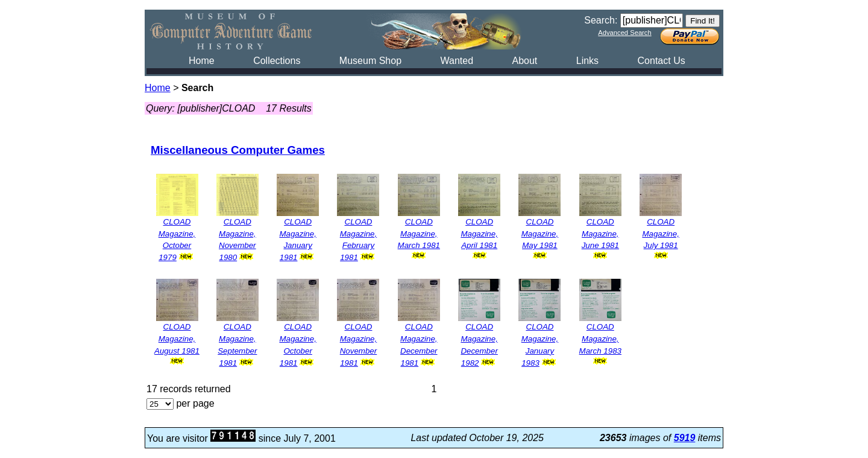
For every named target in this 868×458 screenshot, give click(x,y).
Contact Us (662, 61)
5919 (685, 438)
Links (587, 61)
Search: (601, 20)
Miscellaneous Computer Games (238, 150)
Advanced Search (624, 33)
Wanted (457, 61)
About (524, 61)
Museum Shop (370, 61)
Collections (277, 61)
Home (202, 61)
